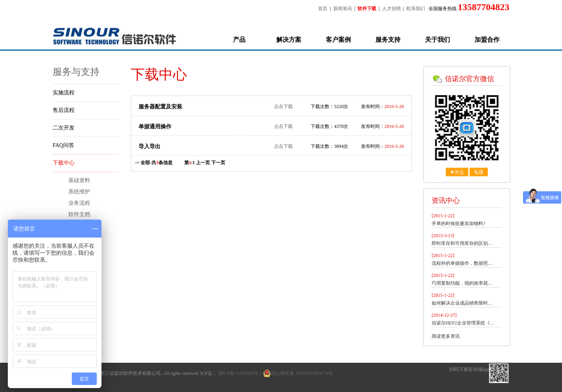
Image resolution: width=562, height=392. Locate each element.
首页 (323, 9)
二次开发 (64, 128)
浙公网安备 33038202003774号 (298, 373)
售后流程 (64, 110)
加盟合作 (487, 40)
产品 (239, 40)
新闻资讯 (343, 9)
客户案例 (338, 40)
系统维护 (79, 192)
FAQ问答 (63, 145)
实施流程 (64, 93)
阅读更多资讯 (446, 336)
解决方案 (289, 40)
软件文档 (79, 214)
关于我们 (438, 40)
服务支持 (388, 40)
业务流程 (79, 203)
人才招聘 (391, 9)
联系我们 (416, 9)
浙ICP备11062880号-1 (240, 373)
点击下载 (283, 106)
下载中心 (64, 163)
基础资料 (79, 180)
